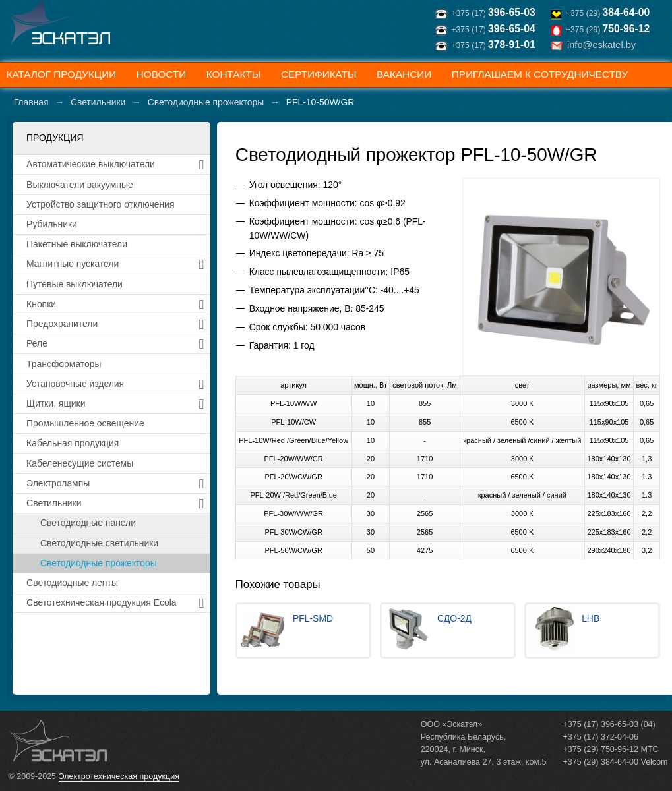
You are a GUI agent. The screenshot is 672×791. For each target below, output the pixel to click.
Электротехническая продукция (119, 776)
